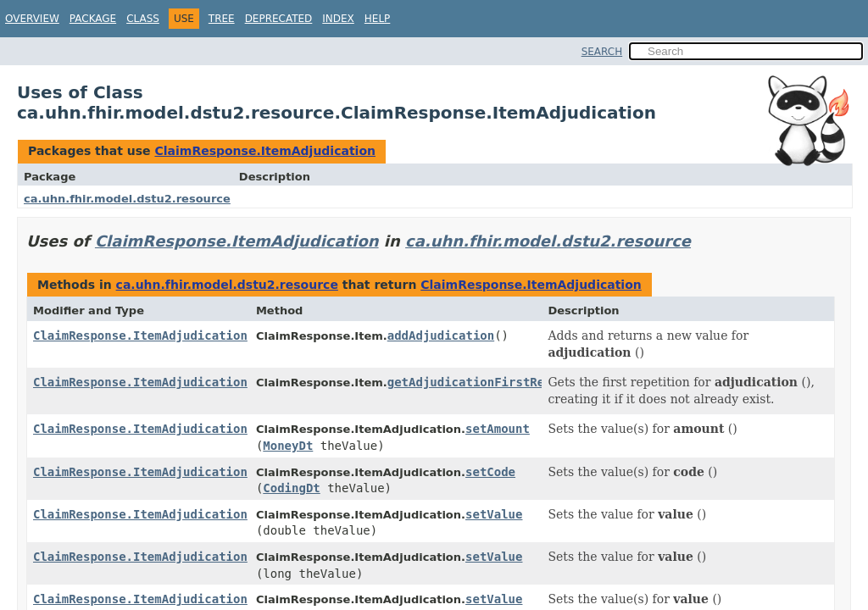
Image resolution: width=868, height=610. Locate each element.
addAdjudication (441, 335)
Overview (32, 19)
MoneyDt (288, 446)
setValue (494, 514)
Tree (222, 19)
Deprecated (279, 19)
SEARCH (602, 52)
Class (143, 19)
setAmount (498, 429)
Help (378, 19)
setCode (490, 472)
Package (93, 19)
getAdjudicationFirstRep (470, 382)
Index (338, 19)
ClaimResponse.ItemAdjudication (265, 151)
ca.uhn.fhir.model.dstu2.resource (127, 199)
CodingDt (291, 488)
